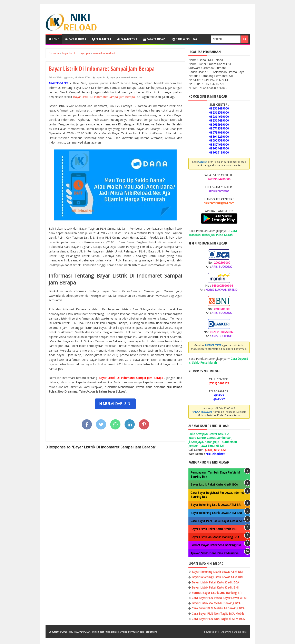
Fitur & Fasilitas (185, 39)
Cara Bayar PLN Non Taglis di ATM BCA (218, 619)
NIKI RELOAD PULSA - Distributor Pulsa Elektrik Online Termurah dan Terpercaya (113, 632)
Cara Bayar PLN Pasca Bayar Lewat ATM (218, 521)
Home (54, 39)
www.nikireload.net (132, 77)
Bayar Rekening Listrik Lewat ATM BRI (216, 505)
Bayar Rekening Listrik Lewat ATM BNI (216, 513)
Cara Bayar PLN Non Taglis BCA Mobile (218, 614)
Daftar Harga (75, 39)
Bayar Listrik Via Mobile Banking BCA (215, 537)
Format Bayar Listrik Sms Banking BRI (216, 545)
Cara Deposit (127, 39)
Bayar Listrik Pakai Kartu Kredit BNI (214, 529)
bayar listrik (102, 77)
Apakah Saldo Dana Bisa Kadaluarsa (214, 553)
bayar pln (115, 77)
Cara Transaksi (155, 39)
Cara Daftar (102, 39)
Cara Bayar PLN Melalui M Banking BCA (218, 608)
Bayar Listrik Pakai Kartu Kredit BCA (214, 484)
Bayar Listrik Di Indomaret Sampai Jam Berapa (104, 97)
